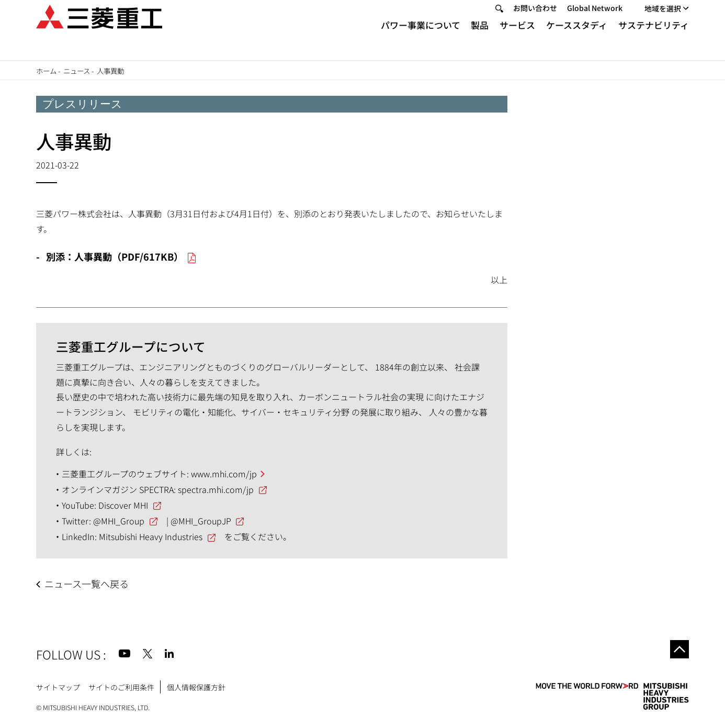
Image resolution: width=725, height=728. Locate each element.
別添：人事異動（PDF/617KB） (115, 256)
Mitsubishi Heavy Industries (151, 536)
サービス (517, 38)
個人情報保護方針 (196, 687)
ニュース (77, 71)
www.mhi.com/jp (224, 474)
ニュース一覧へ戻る (87, 584)
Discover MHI (123, 505)
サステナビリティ (654, 38)
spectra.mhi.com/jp (216, 489)
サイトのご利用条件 (121, 687)
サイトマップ (58, 687)
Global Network (595, 21)
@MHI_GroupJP (201, 521)
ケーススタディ (577, 38)
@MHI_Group (119, 521)
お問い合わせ (535, 21)
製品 (480, 38)
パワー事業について (421, 38)
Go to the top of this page (677, 652)
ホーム (46, 71)
